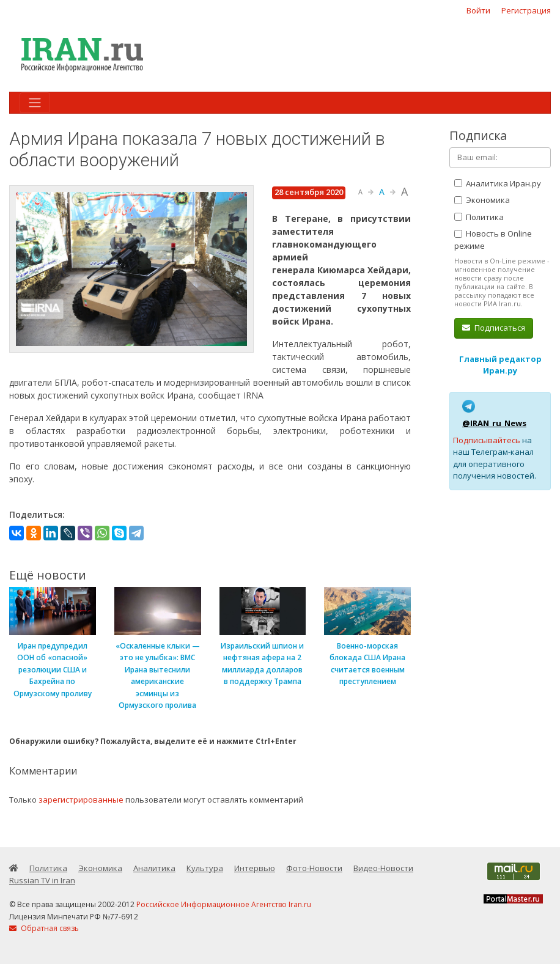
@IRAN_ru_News (494, 423)
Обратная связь (44, 928)
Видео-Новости (383, 868)
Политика (479, 217)
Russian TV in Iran (42, 880)
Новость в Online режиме (493, 240)
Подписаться (494, 328)
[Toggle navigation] (35, 103)
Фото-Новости (314, 868)
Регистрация (526, 10)
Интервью (255, 868)
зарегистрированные (81, 800)
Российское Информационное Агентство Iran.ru (224, 904)
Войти (478, 10)
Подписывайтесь (487, 440)
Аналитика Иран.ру (498, 183)
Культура (205, 868)
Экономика (482, 200)
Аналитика (154, 868)
